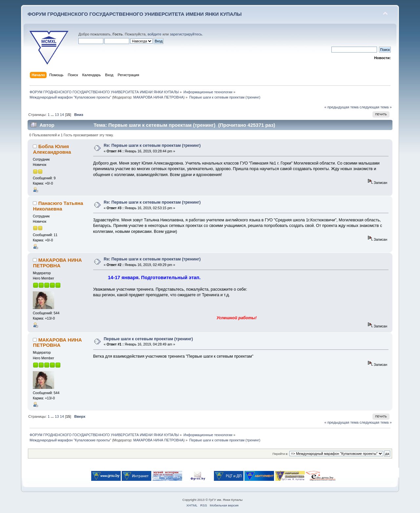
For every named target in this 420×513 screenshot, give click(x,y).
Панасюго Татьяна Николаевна (58, 206)
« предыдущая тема (341, 107)
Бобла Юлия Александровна (52, 149)
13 (57, 115)
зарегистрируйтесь (186, 34)
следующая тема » (376, 107)
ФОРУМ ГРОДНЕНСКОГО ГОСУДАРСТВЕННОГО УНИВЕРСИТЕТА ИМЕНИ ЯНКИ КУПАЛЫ (135, 14)
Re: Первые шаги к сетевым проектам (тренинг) (152, 145)
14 (62, 115)
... (53, 115)
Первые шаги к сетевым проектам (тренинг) (148, 339)
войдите (155, 34)
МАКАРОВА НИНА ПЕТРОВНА (158, 97)
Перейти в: (280, 454)
